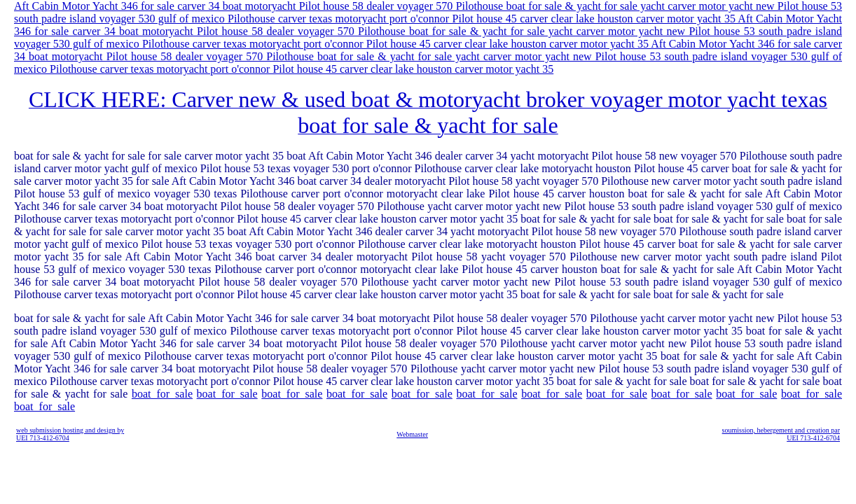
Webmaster (412, 434)
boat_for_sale (162, 394)
